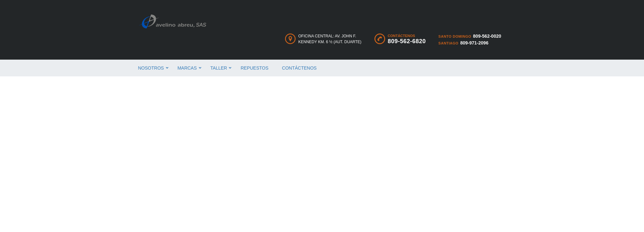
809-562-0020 (487, 36)
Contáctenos (299, 68)
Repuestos (254, 68)
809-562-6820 (407, 41)
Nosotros (151, 68)
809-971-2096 (474, 43)
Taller (219, 68)
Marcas (187, 68)
